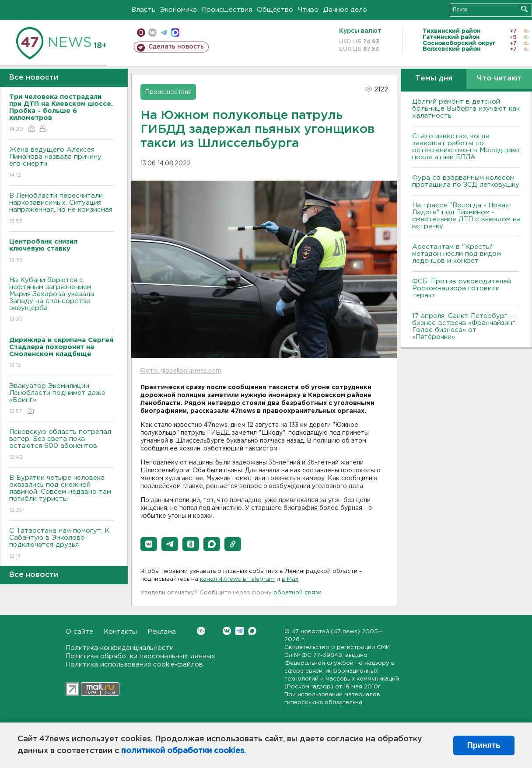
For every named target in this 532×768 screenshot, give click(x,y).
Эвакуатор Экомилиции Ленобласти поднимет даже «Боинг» (61, 399)
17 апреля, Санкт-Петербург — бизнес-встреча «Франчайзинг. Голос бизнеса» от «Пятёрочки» (464, 326)
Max (252, 631)
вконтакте (152, 33)
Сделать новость (176, 47)
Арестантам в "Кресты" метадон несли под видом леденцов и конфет (457, 254)
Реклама (162, 632)
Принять (484, 745)
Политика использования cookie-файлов (134, 665)
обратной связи (297, 593)
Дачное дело (345, 10)
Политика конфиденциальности (120, 648)
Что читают (499, 79)
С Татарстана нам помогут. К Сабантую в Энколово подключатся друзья (61, 544)
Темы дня (434, 79)
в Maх (290, 579)
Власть (143, 10)
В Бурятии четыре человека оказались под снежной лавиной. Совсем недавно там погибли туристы (61, 494)
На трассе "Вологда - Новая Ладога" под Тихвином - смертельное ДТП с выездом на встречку (466, 216)
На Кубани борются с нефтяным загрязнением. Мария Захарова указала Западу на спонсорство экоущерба (61, 300)
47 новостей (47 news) (326, 632)
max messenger (175, 33)
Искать (524, 9)
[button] (149, 544)
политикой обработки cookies (183, 751)
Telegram (240, 631)
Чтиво (308, 10)
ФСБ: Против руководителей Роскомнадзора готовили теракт (462, 288)
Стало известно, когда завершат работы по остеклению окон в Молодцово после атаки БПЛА (466, 147)
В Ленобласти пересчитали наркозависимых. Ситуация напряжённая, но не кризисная (61, 209)
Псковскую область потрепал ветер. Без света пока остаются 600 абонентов (61, 445)
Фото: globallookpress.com (181, 371)
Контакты (120, 632)
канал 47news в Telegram (237, 579)
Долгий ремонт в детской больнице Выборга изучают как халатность (466, 109)
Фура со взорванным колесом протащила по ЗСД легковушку (466, 181)
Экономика (178, 10)
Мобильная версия (141, 33)
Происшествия (227, 10)
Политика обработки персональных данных (140, 656)
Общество (275, 10)
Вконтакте (201, 631)
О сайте (79, 632)
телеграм (164, 33)
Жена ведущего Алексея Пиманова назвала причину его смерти (61, 163)
